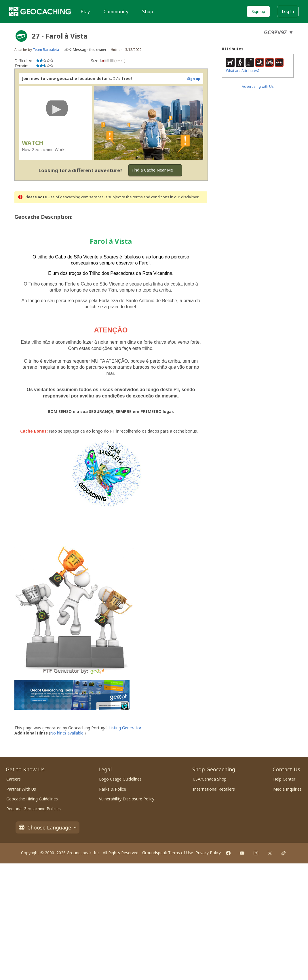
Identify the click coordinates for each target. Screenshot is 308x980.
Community (116, 12)
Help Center (284, 779)
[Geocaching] (40, 12)
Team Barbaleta (46, 50)
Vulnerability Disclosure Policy (127, 799)
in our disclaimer (184, 197)
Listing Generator (125, 728)
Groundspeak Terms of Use (168, 853)
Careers (14, 779)
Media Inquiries (287, 789)
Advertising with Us (258, 86)
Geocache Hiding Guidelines (32, 799)
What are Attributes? (243, 71)
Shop (148, 12)
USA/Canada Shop (210, 779)
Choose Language (47, 827)
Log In (288, 11)
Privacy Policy (208, 853)
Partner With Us (21, 789)
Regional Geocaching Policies (34, 809)
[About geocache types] (21, 36)
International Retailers (214, 789)
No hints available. (67, 733)
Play (85, 12)
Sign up (258, 11)
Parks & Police (113, 789)
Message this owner (90, 50)
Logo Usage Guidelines (120, 779)
